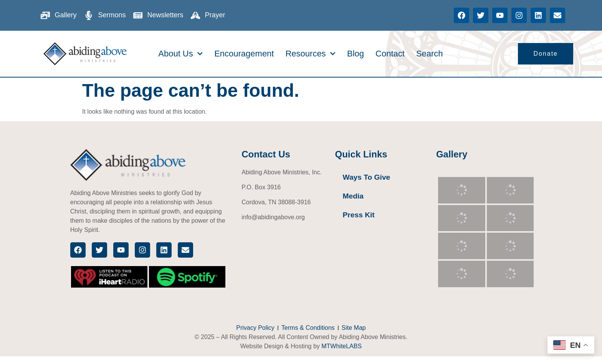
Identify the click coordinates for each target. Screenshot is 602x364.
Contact (390, 54)
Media (353, 196)
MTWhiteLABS (342, 346)
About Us (180, 54)
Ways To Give (367, 177)
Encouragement (244, 54)
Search (430, 54)
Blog (356, 54)
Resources (310, 54)
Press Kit (359, 215)
